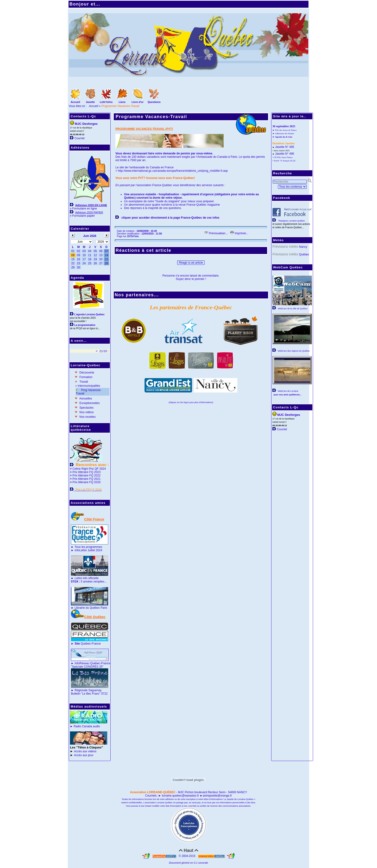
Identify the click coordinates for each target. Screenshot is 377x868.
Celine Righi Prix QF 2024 (89, 469)
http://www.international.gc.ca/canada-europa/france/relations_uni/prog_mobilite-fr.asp (173, 171)
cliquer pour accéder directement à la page (151, 218)
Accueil (94, 106)
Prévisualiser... (216, 233)
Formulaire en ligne (85, 209)
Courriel (80, 138)
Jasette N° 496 (285, 154)
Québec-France (87, 644)
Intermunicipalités (89, 386)
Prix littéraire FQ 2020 (86, 482)
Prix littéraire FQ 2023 (86, 472)
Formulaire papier (83, 216)
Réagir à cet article (191, 263)
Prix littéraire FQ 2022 (86, 475)
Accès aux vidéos (85, 751)
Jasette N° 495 (285, 147)
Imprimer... (239, 233)
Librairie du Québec (87, 608)
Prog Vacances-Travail (89, 392)
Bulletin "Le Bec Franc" (86, 694)
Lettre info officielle (87, 578)
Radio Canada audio (87, 726)
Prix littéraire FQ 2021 (86, 479)
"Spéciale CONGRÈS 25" (87, 667)
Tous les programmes (88, 547)
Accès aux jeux (84, 755)
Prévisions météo (285, 247)
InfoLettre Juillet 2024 (88, 550)
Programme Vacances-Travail (152, 117)
